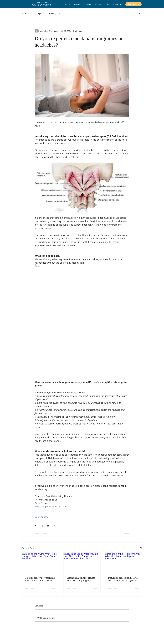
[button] (139, 13)
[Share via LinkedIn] (48, 526)
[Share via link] (55, 526)
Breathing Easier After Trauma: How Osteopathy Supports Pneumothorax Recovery (81, 579)
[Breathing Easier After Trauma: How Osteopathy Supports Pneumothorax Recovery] (82, 563)
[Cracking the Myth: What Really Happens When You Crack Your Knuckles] (40, 563)
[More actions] (128, 31)
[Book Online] (134, 4)
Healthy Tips (55, 13)
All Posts (26, 13)
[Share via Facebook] (36, 526)
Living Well (39, 13)
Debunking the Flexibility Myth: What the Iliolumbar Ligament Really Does (123, 579)
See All (139, 548)
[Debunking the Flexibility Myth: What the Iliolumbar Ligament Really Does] (124, 563)
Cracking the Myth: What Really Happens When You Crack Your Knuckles (40, 579)
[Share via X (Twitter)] (42, 526)
